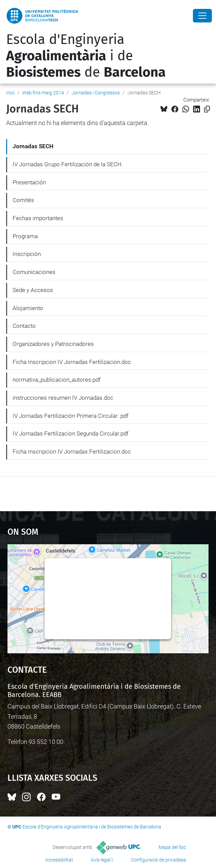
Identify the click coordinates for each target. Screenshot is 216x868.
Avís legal (101, 860)
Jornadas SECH (33, 146)
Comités (23, 200)
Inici (10, 93)
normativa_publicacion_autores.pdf (57, 380)
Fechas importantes (38, 218)
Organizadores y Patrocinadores (53, 344)
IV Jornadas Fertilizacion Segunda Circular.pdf (71, 433)
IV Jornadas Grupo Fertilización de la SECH (67, 164)
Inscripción (27, 254)
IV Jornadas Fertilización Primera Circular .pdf (71, 416)
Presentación (29, 182)
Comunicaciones (34, 272)
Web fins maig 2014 (43, 93)
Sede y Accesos (33, 290)
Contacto (24, 326)
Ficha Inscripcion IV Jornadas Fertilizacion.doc (72, 362)
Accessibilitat (59, 860)
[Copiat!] (207, 109)
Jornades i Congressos (96, 93)
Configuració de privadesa (159, 860)
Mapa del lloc (172, 847)
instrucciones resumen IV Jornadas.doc (63, 398)
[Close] (202, 16)
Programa (25, 236)
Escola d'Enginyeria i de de (86, 56)
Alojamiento (28, 308)
